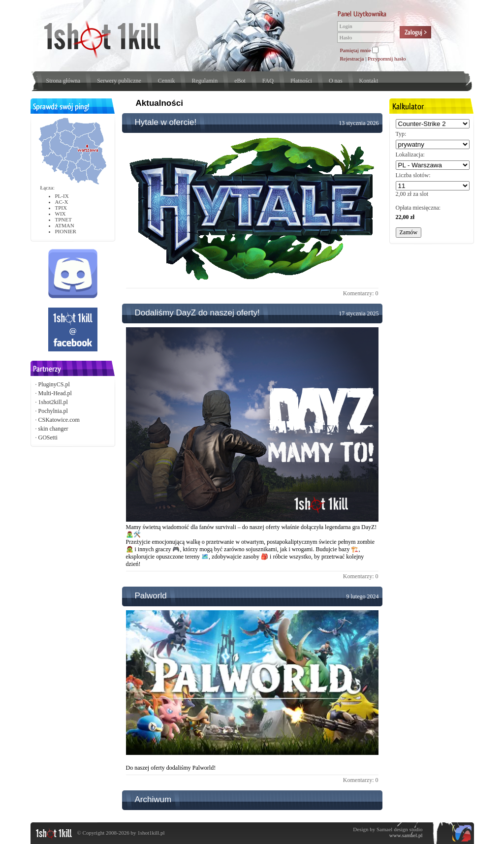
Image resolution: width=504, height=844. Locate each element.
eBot (240, 81)
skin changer (53, 429)
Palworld (151, 596)
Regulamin (205, 81)
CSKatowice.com (59, 420)
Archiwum (153, 799)
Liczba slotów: (413, 175)
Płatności (301, 81)
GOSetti (48, 438)
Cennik (167, 81)
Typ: (401, 134)
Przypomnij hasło (387, 59)
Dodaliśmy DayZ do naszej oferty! (197, 313)
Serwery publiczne (119, 81)
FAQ (268, 81)
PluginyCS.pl (54, 384)
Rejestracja (352, 59)
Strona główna (63, 81)
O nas (336, 81)
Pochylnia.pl (53, 411)
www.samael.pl (406, 835)
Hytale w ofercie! (166, 122)
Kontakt (369, 81)
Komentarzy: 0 (361, 293)
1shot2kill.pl (53, 402)
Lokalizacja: (410, 155)
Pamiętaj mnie (356, 50)
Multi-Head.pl (55, 393)
